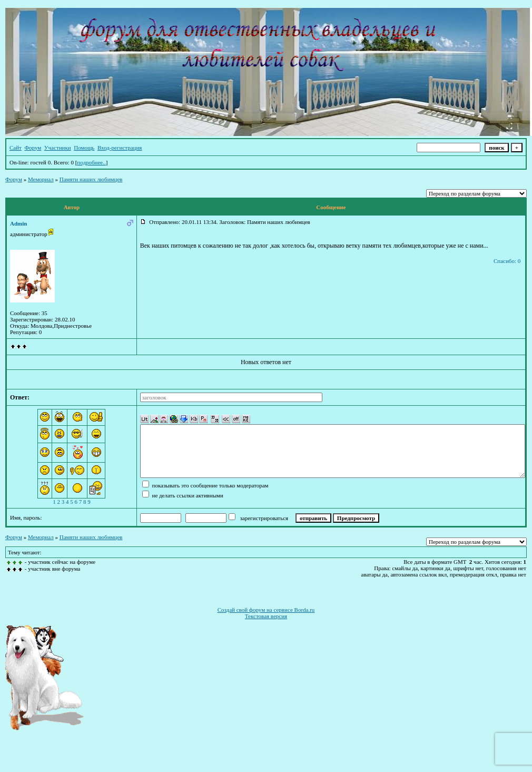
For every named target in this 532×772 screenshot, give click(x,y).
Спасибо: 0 (507, 261)
